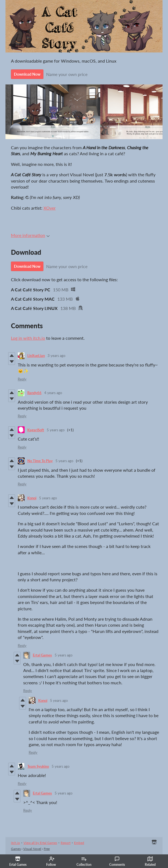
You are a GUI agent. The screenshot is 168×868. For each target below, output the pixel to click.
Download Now (27, 74)
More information (30, 235)
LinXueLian (36, 356)
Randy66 (34, 393)
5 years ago (56, 430)
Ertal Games (42, 655)
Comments (117, 861)
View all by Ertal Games (40, 843)
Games (16, 849)
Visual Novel (32, 849)
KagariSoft (36, 430)
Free (47, 849)
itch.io (15, 843)
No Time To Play (40, 461)
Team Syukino (38, 766)
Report (66, 843)
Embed (79, 843)
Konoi (32, 498)
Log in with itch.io (28, 338)
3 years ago (56, 356)
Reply (22, 379)
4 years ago (53, 393)
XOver (50, 208)
